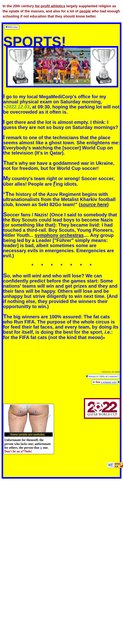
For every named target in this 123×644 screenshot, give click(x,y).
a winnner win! (109, 382)
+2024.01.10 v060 (110, 372)
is (41, 448)
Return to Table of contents (104, 376)
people (85, 11)
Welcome (11, 27)
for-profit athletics (50, 6)
